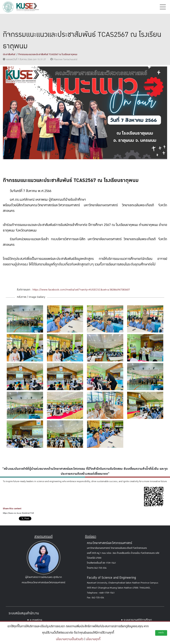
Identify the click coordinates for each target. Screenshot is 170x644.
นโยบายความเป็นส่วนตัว (70, 639)
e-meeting (36, 620)
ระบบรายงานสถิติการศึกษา (138, 620)
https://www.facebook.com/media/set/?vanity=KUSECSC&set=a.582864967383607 (81, 290)
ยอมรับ (161, 633)
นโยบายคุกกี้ (93, 639)
